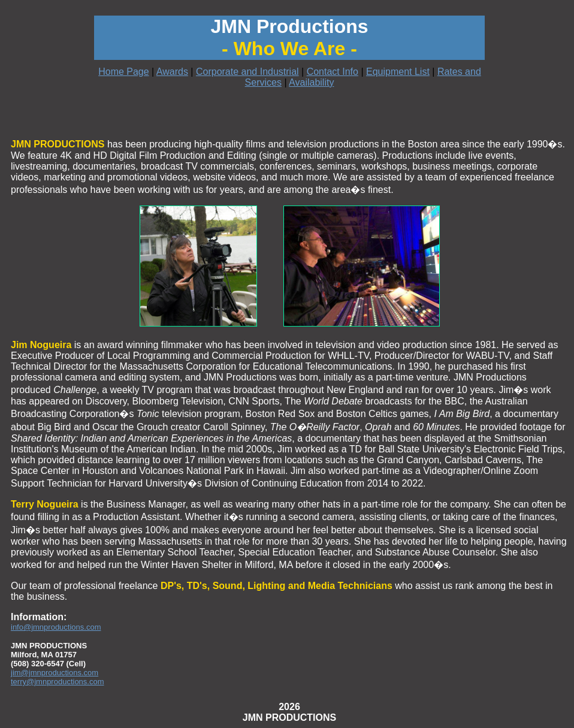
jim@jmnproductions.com (55, 673)
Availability (311, 82)
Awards (172, 72)
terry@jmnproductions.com (58, 682)
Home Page (124, 72)
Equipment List (398, 72)
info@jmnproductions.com (56, 627)
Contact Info (333, 72)
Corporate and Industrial (247, 72)
